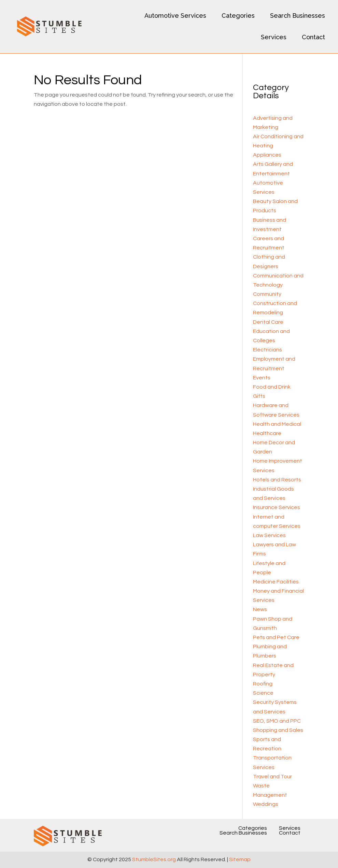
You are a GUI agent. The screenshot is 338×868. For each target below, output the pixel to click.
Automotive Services (175, 16)
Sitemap (240, 859)
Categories (238, 16)
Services (274, 37)
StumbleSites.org (154, 859)
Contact (313, 37)
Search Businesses (298, 16)
